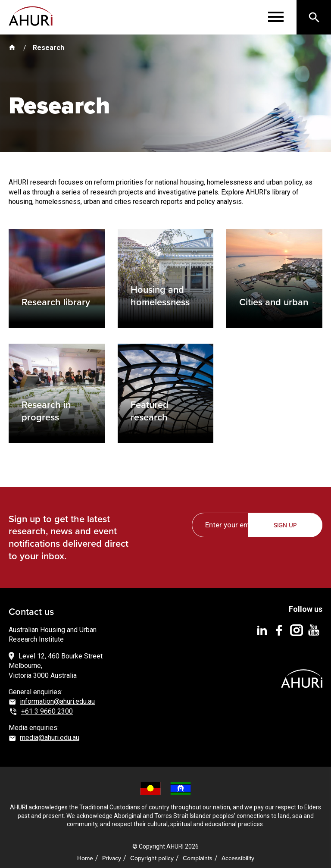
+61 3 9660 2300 (47, 705)
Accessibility (238, 852)
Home (85, 852)
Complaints (198, 852)
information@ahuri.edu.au (57, 696)
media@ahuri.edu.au (50, 732)
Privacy (112, 852)
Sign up (286, 520)
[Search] (314, 17)
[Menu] (276, 17)
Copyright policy (152, 852)
